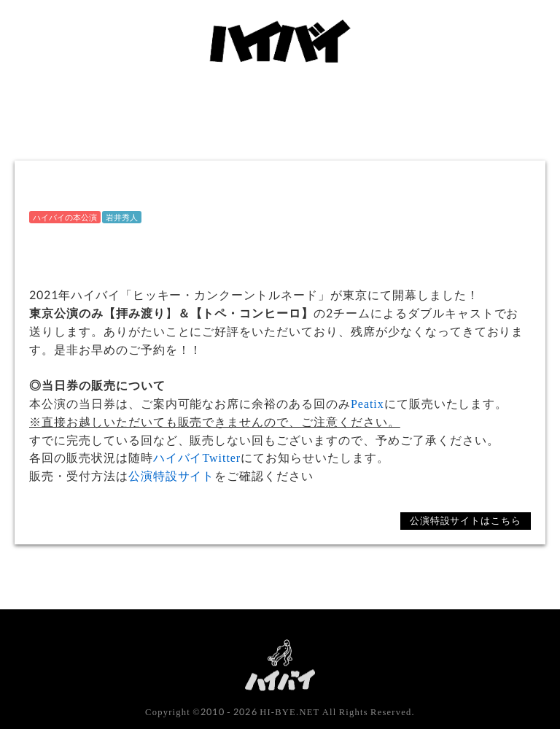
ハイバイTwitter (197, 457)
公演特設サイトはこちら (466, 521)
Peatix (367, 403)
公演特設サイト (172, 475)
